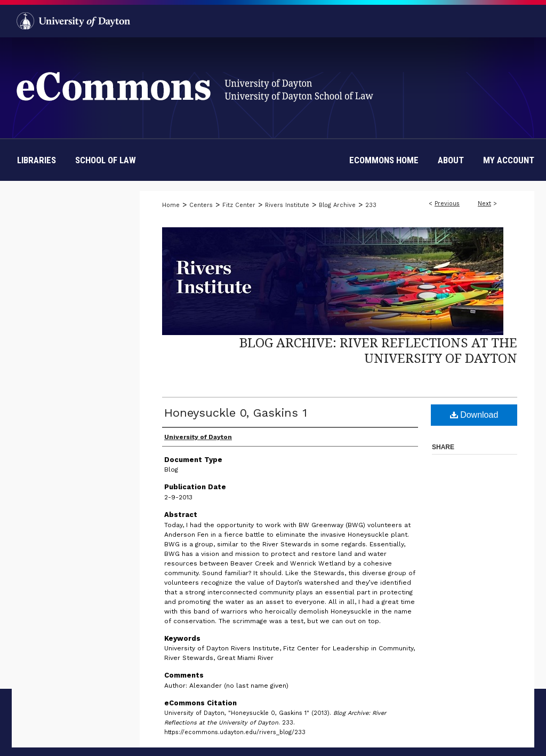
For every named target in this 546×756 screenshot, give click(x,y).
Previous (447, 204)
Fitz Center (239, 205)
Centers (201, 205)
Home (171, 205)
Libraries (37, 160)
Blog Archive (337, 205)
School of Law (106, 160)
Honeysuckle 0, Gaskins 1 (236, 413)
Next (484, 204)
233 (371, 205)
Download (474, 415)
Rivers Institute (287, 205)
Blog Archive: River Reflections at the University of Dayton (378, 350)
